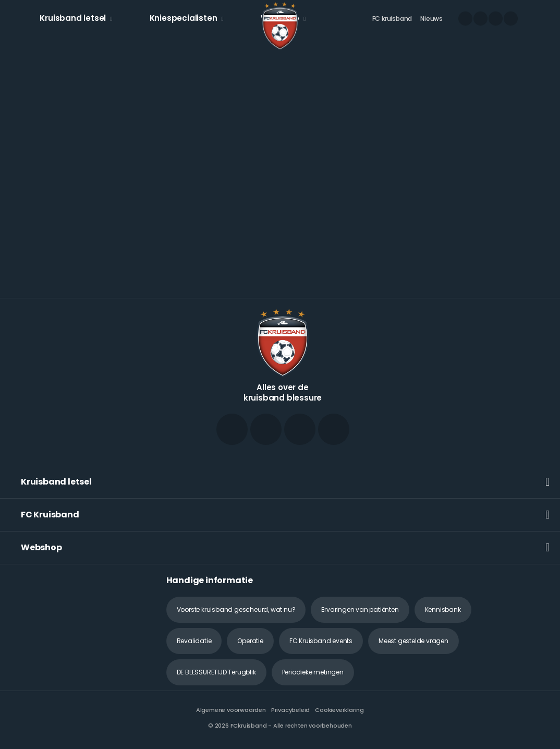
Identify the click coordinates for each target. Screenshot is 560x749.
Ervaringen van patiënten (360, 609)
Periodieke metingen (313, 672)
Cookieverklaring (339, 710)
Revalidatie (194, 641)
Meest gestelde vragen (413, 641)
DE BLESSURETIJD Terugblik (216, 672)
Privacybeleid (290, 710)
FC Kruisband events (321, 641)
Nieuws (431, 19)
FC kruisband (392, 19)
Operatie (250, 641)
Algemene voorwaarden (231, 710)
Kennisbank (443, 609)
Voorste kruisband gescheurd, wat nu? (236, 609)
